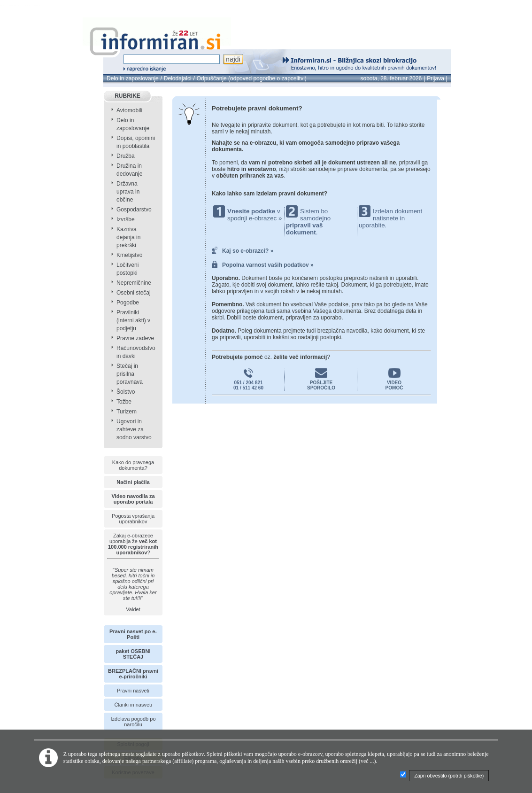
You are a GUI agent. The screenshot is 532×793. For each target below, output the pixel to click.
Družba (126, 156)
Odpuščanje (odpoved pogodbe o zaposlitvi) (252, 78)
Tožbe (124, 402)
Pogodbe (128, 303)
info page (41, 5)
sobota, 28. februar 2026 (391, 78)
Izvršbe (126, 219)
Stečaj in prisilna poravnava (130, 374)
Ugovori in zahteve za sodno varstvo (134, 429)
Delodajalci (178, 78)
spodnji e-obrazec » (254, 218)
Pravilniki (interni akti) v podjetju (133, 320)
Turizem (127, 412)
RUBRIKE (127, 96)
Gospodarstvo (134, 210)
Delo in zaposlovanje (133, 78)
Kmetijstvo (129, 255)
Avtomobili (129, 110)
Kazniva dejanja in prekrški (128, 237)
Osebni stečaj (134, 293)
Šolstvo (126, 392)
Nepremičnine (134, 283)
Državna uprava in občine (128, 192)
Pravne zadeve (135, 338)
